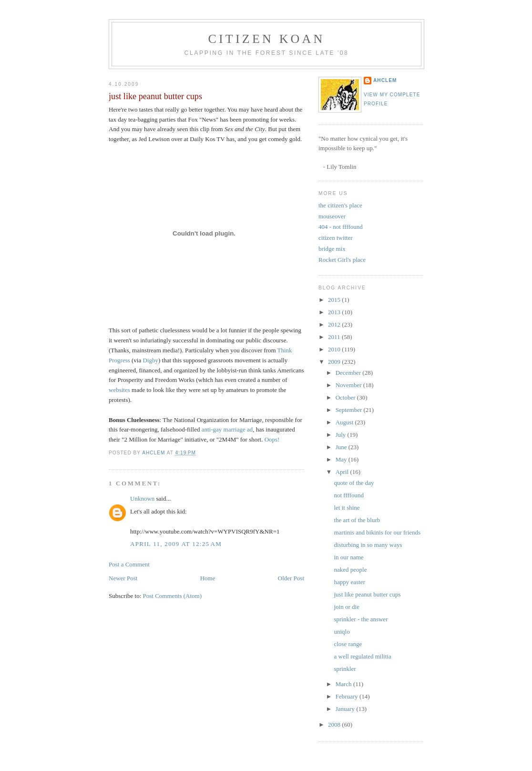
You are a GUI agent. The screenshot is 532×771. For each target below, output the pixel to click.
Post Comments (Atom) (173, 596)
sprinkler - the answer (361, 619)
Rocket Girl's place (342, 260)
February (348, 696)
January (346, 709)
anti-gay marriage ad (227, 429)
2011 (335, 337)
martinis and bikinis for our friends (377, 532)
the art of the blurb (357, 520)
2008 (335, 725)
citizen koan (266, 39)
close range (348, 644)
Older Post (291, 578)
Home (208, 578)
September (350, 410)
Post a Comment (129, 564)
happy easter (349, 582)
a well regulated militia (362, 656)
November (349, 385)
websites (119, 390)
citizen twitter (336, 238)
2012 (335, 324)
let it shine (347, 508)
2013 (335, 312)
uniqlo (342, 632)
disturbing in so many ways (368, 545)
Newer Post (123, 578)
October (346, 397)
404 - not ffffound (341, 227)
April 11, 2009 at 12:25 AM (176, 544)
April (343, 472)
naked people (350, 570)
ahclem (385, 80)
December (349, 373)
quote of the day (354, 483)
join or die (346, 607)
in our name (348, 557)
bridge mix (332, 249)
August (345, 422)
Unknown (142, 499)
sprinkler (345, 669)
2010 (335, 349)
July (342, 435)
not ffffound (348, 495)
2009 (335, 362)
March (344, 684)
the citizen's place (340, 205)
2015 (335, 300)
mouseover (332, 216)
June (342, 447)
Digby (151, 360)
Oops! (272, 439)
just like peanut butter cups (367, 594)
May (342, 459)
